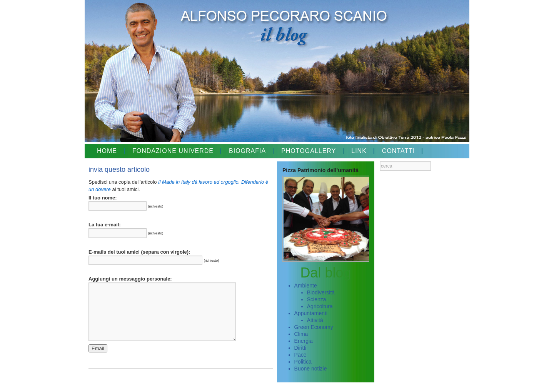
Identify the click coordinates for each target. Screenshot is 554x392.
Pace (300, 355)
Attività (315, 320)
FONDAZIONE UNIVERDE (173, 151)
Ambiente (306, 286)
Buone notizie (311, 369)
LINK (359, 151)
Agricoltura (320, 306)
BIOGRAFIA (247, 151)
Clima (301, 334)
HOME (107, 151)
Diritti (300, 348)
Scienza (317, 299)
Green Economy (314, 327)
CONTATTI (399, 151)
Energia (304, 341)
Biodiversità (321, 292)
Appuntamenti (311, 313)
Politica (303, 362)
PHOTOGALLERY (309, 151)
